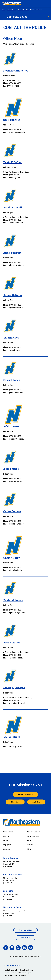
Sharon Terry (12, 558)
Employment (7, 845)
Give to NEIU (25, 938)
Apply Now (36, 802)
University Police (23, 10)
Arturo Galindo (13, 295)
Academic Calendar (33, 832)
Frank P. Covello (13, 207)
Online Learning (8, 832)
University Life (12, 10)
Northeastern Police (16, 71)
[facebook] (6, 948)
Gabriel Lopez (12, 380)
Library (29, 849)
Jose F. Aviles (12, 643)
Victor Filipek (12, 737)
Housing (6, 841)
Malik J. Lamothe (14, 688)
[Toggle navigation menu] (47, 3)
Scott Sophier (12, 120)
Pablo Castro (11, 426)
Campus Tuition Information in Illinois (15, 976)
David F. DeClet (12, 162)
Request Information (26, 794)
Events (29, 841)
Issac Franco (11, 469)
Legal (35, 956)
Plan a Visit (15, 802)
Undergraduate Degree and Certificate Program (18, 973)
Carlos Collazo (12, 511)
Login (39, 956)
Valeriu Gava (11, 338)
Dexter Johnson (13, 600)
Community (7, 849)
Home (4, 10)
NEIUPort (6, 836)
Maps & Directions (33, 836)
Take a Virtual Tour (25, 930)
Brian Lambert (12, 253)
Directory (30, 845)
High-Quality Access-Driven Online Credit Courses (18, 970)
